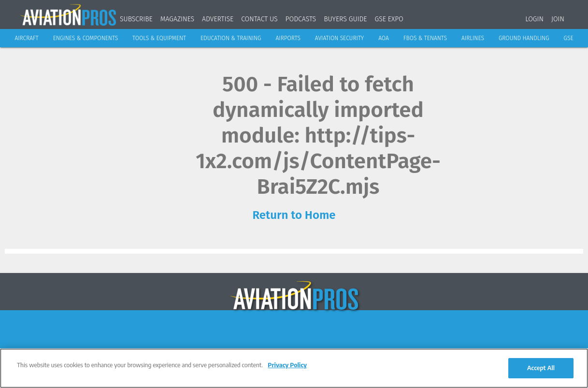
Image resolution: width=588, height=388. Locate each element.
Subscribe (136, 19)
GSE (569, 38)
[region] (294, 368)
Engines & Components (86, 38)
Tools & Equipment (159, 38)
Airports (288, 38)
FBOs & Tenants (425, 38)
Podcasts (301, 19)
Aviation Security (339, 38)
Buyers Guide (345, 19)
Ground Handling (524, 38)
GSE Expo (389, 19)
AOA (384, 38)
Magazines (177, 19)
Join (558, 19)
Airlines (473, 38)
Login (534, 19)
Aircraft (26, 38)
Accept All (541, 368)
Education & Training (231, 38)
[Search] (578, 17)
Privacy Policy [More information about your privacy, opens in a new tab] (287, 365)
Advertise (218, 19)
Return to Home (294, 215)
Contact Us (259, 19)
